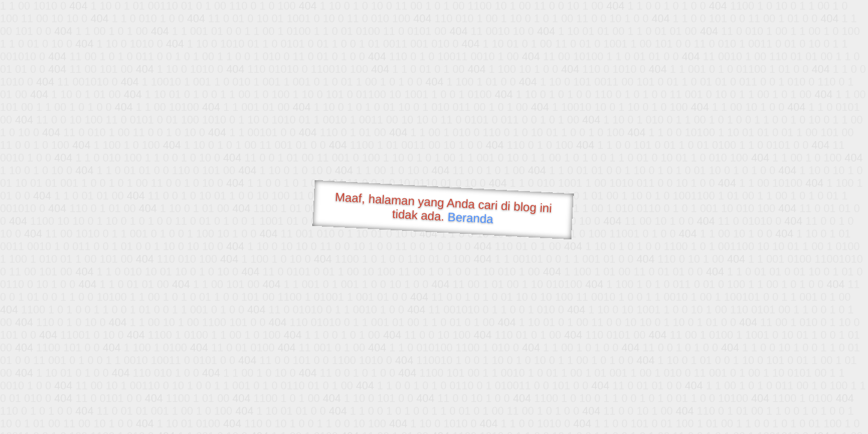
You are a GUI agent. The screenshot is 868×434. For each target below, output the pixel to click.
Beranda (470, 218)
